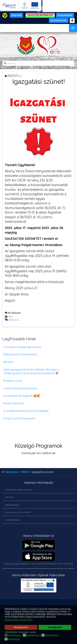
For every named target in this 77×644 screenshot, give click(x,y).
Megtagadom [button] (21, 627)
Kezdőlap (11, 472)
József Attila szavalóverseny (20, 388)
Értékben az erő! (13, 381)
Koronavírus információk (18, 512)
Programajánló (65, 15)
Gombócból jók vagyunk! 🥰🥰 (21, 396)
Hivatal (14, 320)
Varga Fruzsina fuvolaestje (19, 418)
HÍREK (24, 472)
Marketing (14, 639)
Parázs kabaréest (14, 403)
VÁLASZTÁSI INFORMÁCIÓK (40, 15)
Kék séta (8, 362)
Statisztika (51, 635)
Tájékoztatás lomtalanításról (20, 354)
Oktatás (9, 497)
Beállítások (33, 635)
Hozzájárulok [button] (55, 627)
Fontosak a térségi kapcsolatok (22, 347)
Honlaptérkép (12, 520)
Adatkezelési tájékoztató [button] (19, 620)
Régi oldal (16, 15)
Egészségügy (12, 505)
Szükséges (14, 635)
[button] (57, 617)
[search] (38, 63)
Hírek (10, 316)
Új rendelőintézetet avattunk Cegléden (26, 411)
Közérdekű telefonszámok (19, 490)
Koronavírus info (59, 20)
